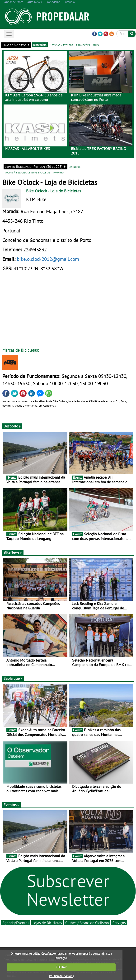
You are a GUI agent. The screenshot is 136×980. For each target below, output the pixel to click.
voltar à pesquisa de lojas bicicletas (27, 172)
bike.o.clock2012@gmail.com (48, 259)
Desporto (12, 426)
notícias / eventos (61, 45)
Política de (61, 976)
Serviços (119, 923)
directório (40, 45)
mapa (96, 45)
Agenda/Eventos (16, 923)
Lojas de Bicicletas (47, 923)
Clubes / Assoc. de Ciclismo (87, 923)
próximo (59, 172)
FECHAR (61, 967)
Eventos (12, 805)
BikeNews (13, 552)
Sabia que (13, 678)
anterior (75, 167)
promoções (83, 45)
